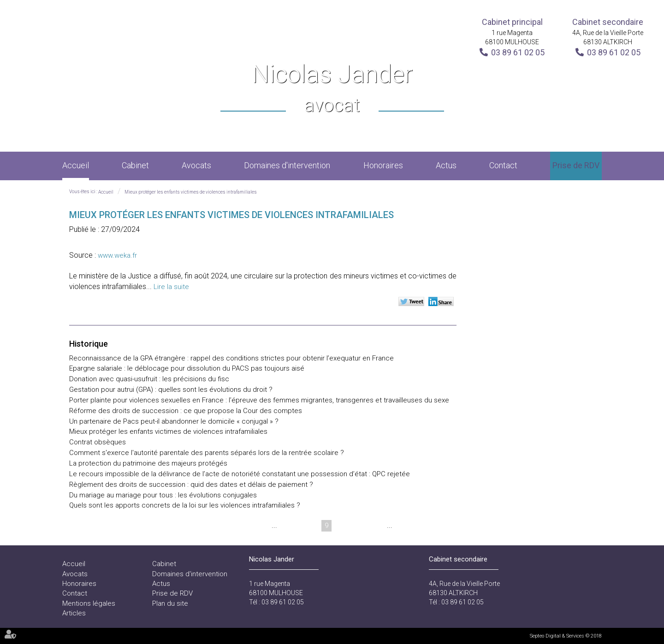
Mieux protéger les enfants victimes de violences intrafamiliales (191, 192)
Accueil (76, 165)
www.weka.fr (117, 255)
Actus (446, 165)
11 (360, 526)
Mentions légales (89, 603)
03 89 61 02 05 (518, 52)
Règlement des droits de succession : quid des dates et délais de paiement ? (191, 484)
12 (377, 526)
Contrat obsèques (98, 442)
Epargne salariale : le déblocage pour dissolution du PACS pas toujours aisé (187, 368)
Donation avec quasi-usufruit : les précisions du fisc (149, 379)
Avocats (196, 165)
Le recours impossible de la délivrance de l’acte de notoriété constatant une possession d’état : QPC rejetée (240, 474)
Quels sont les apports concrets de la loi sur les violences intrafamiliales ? (185, 505)
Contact (503, 165)
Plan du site (170, 603)
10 (342, 526)
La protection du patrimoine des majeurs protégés (148, 463)
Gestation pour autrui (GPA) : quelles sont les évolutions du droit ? (171, 390)
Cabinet (135, 165)
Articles (74, 613)
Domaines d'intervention (287, 165)
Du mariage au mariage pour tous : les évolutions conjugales (163, 495)
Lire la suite (171, 287)
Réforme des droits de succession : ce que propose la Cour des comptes (186, 411)
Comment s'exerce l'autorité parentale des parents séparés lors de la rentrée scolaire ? (207, 453)
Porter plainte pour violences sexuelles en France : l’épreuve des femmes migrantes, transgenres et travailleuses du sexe (259, 400)
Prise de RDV (576, 165)
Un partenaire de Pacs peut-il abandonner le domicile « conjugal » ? (174, 421)
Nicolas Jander (332, 89)
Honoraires (383, 165)
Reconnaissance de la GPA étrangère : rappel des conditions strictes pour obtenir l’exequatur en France (231, 358)
